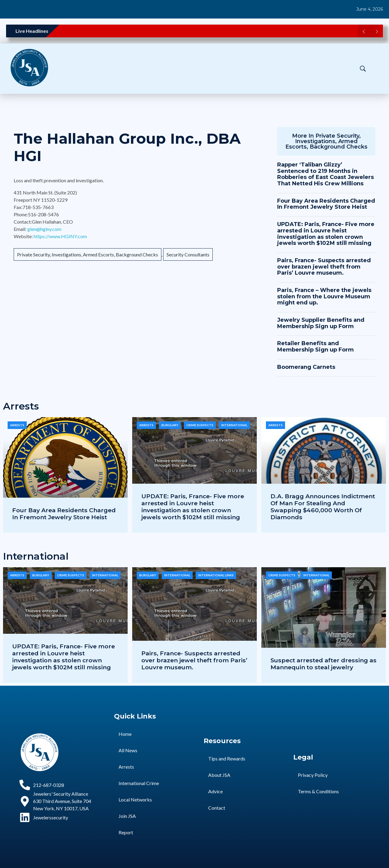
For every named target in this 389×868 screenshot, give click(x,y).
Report (126, 832)
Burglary (170, 425)
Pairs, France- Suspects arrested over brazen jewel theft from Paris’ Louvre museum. (324, 267)
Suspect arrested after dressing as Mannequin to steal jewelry (324, 664)
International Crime (139, 783)
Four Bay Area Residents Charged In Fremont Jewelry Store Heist (326, 204)
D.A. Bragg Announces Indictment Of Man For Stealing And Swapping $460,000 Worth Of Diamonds (323, 507)
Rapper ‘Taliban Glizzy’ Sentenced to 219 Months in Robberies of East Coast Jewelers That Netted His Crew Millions (325, 174)
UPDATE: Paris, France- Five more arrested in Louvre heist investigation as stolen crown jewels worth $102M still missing (326, 234)
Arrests (17, 425)
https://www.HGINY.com (60, 236)
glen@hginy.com (44, 229)
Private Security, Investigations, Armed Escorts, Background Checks (88, 254)
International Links (216, 575)
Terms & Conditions (318, 791)
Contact (217, 808)
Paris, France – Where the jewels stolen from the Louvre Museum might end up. (324, 296)
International (234, 425)
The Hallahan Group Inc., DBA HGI (127, 147)
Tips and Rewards (227, 758)
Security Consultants (188, 254)
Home (125, 734)
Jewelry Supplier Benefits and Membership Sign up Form (321, 323)
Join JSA (127, 816)
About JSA (219, 775)
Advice (215, 791)
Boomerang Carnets (306, 367)
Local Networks (135, 799)
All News (128, 750)
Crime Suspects (200, 425)
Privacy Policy (313, 775)
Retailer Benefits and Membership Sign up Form (315, 347)
